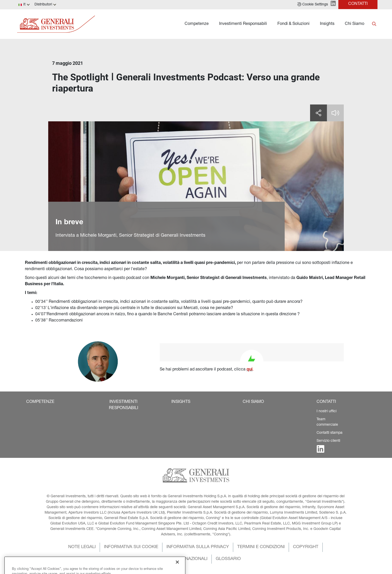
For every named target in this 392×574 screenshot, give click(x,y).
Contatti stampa (330, 433)
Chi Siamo (355, 24)
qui (250, 370)
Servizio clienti (328, 441)
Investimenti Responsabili (243, 24)
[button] (313, 5)
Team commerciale (327, 422)
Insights (327, 24)
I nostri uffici (327, 411)
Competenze (197, 24)
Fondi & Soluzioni (293, 24)
